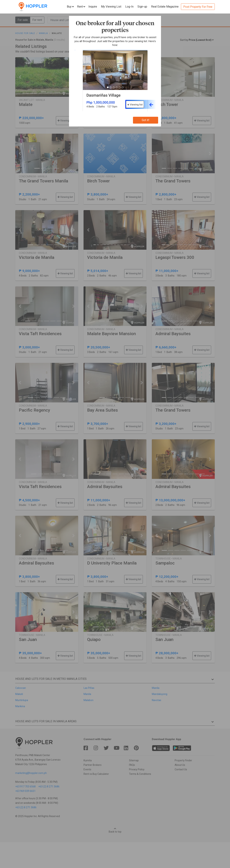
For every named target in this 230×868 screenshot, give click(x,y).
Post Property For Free (198, 7)
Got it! (146, 120)
